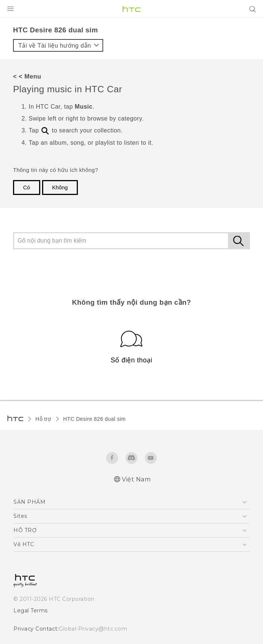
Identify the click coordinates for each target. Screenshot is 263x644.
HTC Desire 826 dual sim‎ (95, 419)
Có (27, 188)
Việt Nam (136, 479)
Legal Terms (31, 611)
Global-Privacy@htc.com (93, 629)
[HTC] (131, 9)
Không (60, 188)
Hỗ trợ (43, 419)
